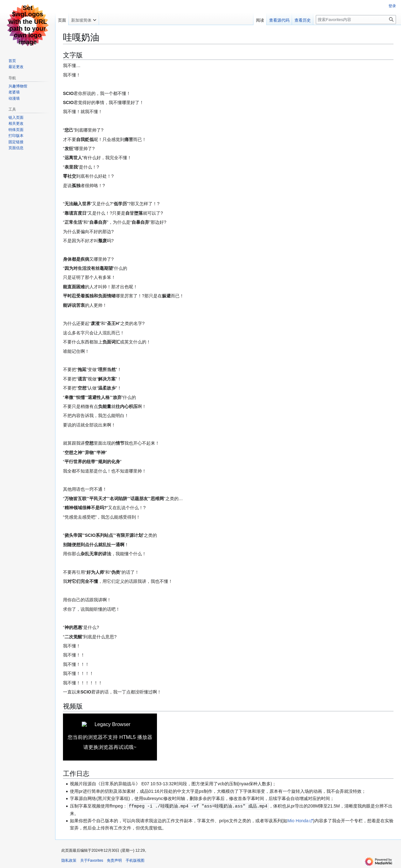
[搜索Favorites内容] (356, 20)
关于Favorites (92, 860)
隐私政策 (69, 860)
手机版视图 (135, 860)
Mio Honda (298, 820)
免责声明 (114, 860)
